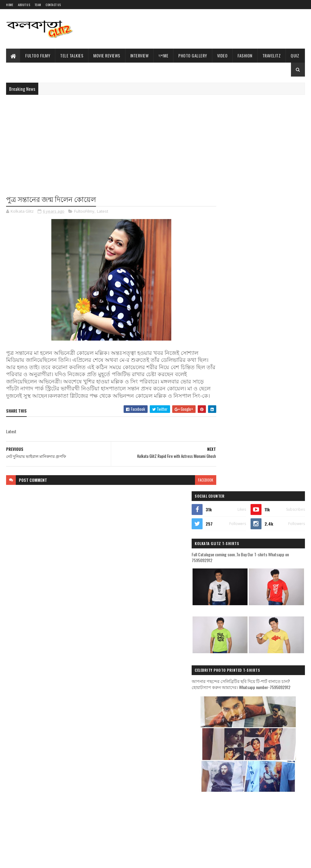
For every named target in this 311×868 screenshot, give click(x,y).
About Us (24, 5)
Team (38, 5)
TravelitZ (272, 55)
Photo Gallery (193, 55)
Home (10, 5)
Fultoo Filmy (38, 55)
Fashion (245, 55)
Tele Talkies (72, 55)
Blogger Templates (66, 860)
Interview (140, 55)
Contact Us (53, 5)
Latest (103, 211)
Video (222, 55)
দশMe (163, 55)
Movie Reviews (107, 55)
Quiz (295, 55)
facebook (195, 487)
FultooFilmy (84, 211)
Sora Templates (35, 860)
